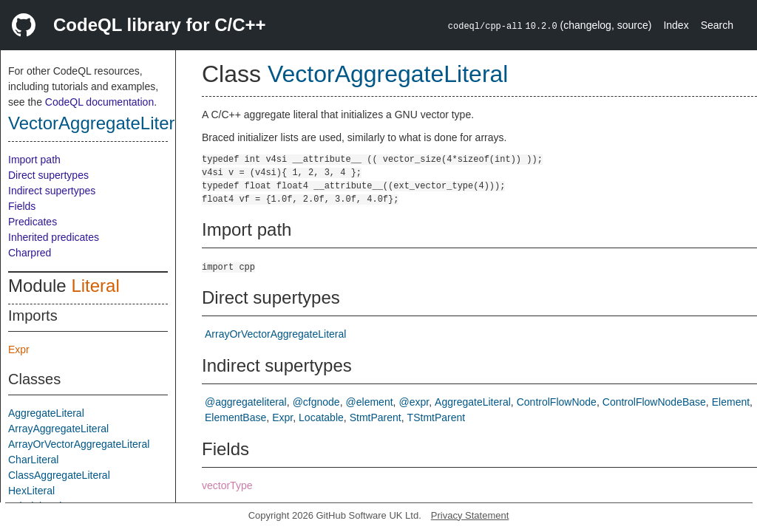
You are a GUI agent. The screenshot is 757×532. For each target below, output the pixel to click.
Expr (19, 349)
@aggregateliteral (246, 402)
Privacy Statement (470, 515)
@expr (414, 402)
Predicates (33, 222)
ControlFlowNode (557, 402)
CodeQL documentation (99, 102)
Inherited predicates (54, 237)
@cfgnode (316, 402)
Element (731, 402)
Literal (95, 286)
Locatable (321, 417)
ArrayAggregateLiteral (58, 429)
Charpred (30, 253)
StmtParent (376, 417)
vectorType (227, 485)
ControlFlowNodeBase (654, 402)
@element (370, 402)
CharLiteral (33, 460)
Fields (22, 206)
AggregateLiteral (46, 413)
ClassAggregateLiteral (59, 475)
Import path (34, 160)
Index (676, 25)
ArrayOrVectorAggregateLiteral (79, 444)
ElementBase (235, 417)
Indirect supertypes (52, 191)
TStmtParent (437, 417)
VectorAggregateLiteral (98, 123)
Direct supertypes (48, 175)
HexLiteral (31, 491)
